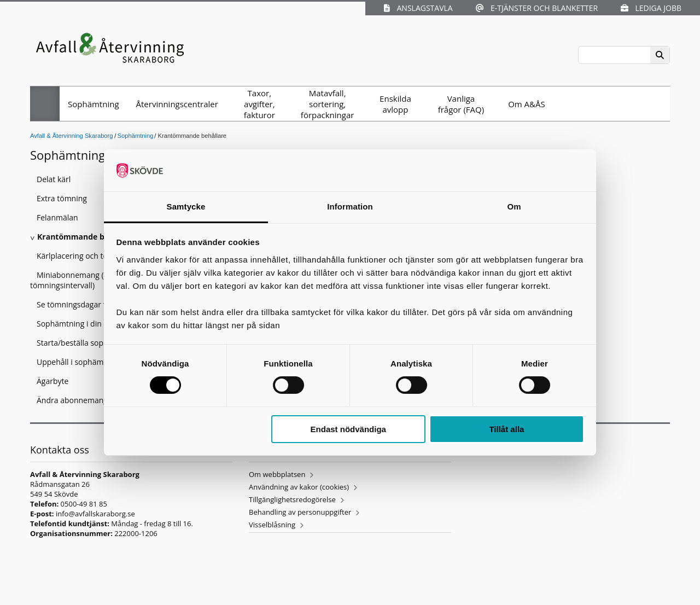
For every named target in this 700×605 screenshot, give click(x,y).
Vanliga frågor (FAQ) (461, 104)
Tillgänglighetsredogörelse (292, 499)
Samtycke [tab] (186, 206)
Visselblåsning (272, 525)
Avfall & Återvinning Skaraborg (72, 136)
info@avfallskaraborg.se (95, 514)
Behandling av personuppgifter (300, 512)
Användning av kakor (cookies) (299, 487)
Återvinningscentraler (177, 104)
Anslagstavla (418, 8)
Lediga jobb (651, 8)
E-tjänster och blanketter (537, 8)
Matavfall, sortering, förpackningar (328, 104)
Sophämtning (94, 104)
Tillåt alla (506, 429)
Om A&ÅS (527, 104)
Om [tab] (514, 206)
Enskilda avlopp (395, 104)
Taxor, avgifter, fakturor (259, 104)
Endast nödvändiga (348, 429)
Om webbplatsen (277, 474)
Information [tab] (350, 206)
